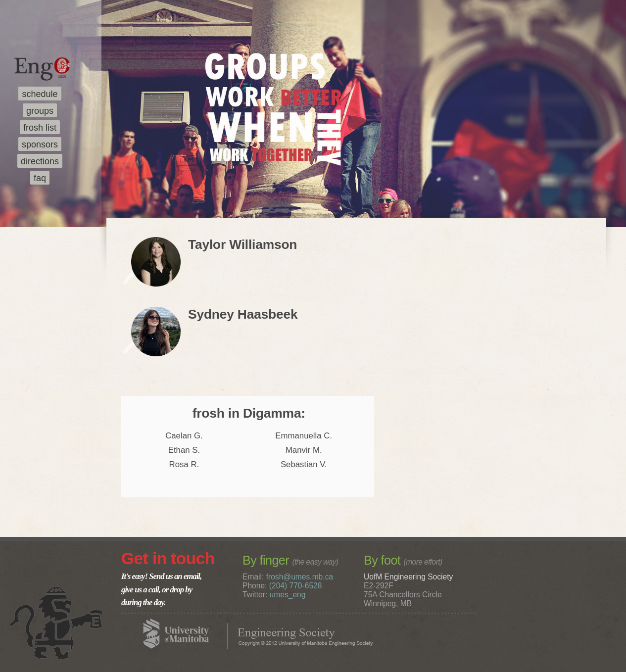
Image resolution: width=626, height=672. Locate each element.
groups (40, 111)
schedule (40, 94)
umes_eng (288, 595)
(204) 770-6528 (296, 586)
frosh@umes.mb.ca (300, 577)
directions (40, 161)
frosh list (40, 128)
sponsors (40, 144)
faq (40, 178)
